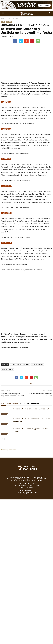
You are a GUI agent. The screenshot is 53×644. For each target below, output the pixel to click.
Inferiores (15, 18)
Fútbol (8, 18)
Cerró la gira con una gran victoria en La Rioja (39, 395)
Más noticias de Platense (29, 403)
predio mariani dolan (35, 367)
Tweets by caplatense (8, 450)
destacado (26, 364)
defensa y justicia (16, 364)
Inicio (3, 18)
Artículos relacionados (10, 403)
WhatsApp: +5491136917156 (34, 480)
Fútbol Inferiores (7, 367)
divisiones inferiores (37, 364)
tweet (32, 383)
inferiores (17, 367)
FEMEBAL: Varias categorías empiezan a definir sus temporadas (13, 395)
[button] (50, 13)
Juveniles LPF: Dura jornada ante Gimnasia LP (31, 409)
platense (24, 367)
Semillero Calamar (7, 369)
